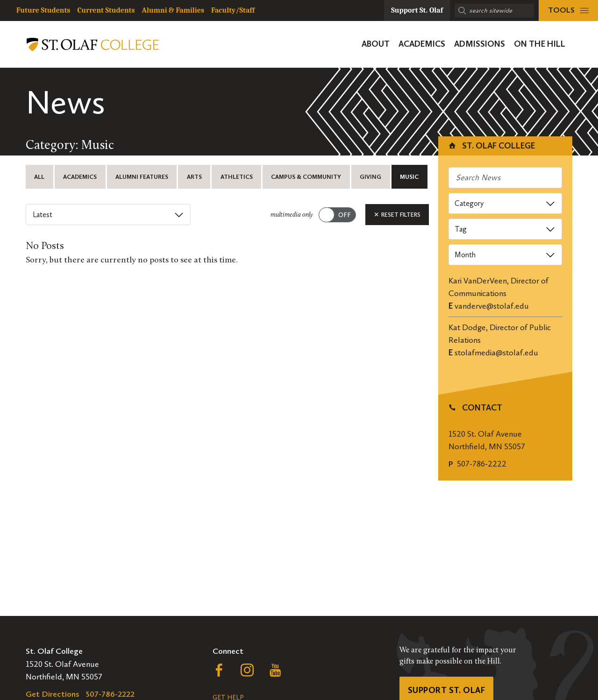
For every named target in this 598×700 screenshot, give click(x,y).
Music (409, 177)
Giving (370, 177)
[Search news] (505, 178)
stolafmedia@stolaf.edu (496, 353)
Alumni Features (142, 177)
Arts (194, 177)
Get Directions (53, 694)
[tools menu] (568, 11)
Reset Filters (397, 215)
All (39, 177)
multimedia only (292, 215)
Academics (80, 177)
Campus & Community (306, 177)
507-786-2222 (482, 464)
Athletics (237, 177)
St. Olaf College (491, 146)
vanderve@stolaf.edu (492, 306)
